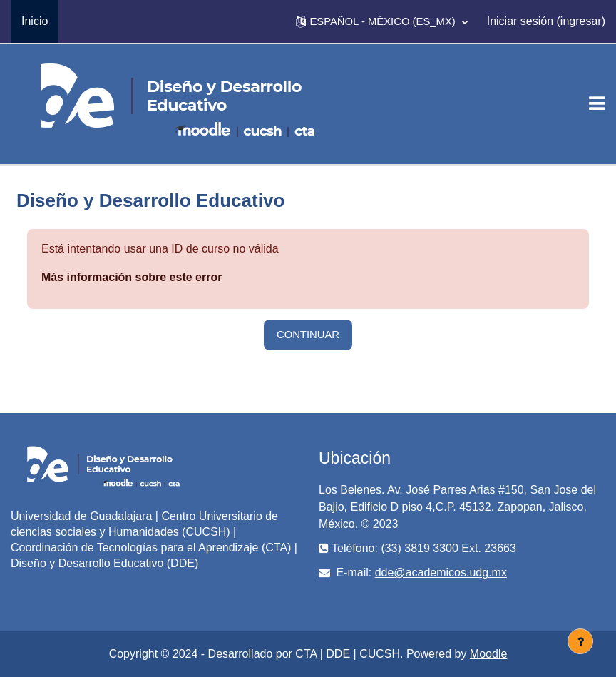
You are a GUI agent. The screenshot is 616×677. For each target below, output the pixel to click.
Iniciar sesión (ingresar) (546, 21)
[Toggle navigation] (597, 103)
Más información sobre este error (132, 277)
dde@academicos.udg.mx (441, 572)
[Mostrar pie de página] (580, 641)
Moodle (488, 654)
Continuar (308, 335)
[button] (381, 21)
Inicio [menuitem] (35, 21)
